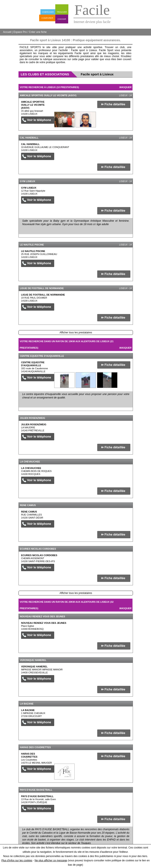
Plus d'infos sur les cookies (17, 860)
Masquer (125, 87)
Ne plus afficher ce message (51, 860)
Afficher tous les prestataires (76, 333)
